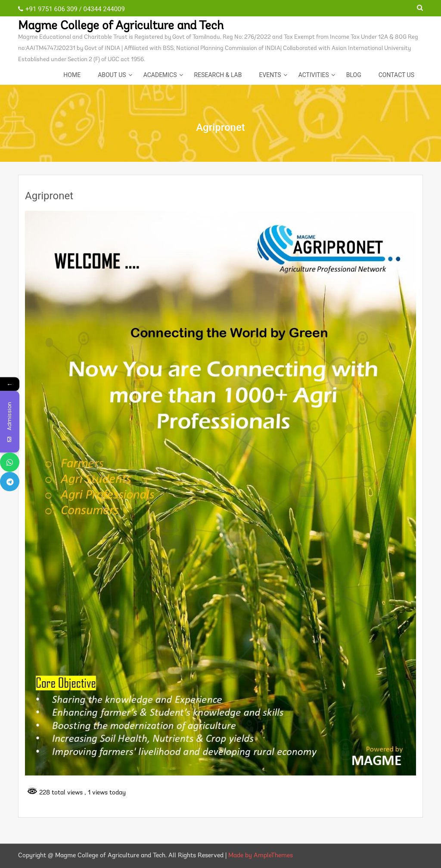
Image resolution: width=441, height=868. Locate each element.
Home (72, 75)
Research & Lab (218, 75)
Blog (354, 75)
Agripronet (49, 196)
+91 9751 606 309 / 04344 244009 (71, 9)
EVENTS (270, 75)
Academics (160, 75)
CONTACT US (396, 75)
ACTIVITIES (314, 75)
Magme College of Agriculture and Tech (121, 26)
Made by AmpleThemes (261, 856)
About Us (112, 75)
